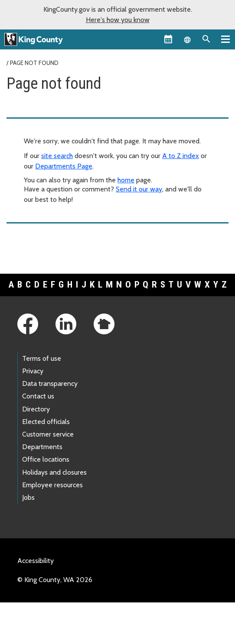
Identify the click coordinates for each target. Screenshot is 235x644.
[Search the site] (206, 39)
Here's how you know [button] (118, 20)
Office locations (46, 459)
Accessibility (36, 561)
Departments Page (64, 166)
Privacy (33, 371)
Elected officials (46, 422)
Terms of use (42, 358)
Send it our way (139, 189)
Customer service (48, 434)
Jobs (28, 497)
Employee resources (52, 485)
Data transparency (50, 383)
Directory (36, 409)
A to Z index (181, 156)
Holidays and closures (54, 472)
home (126, 180)
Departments (42, 447)
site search (57, 156)
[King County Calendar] (168, 39)
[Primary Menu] (225, 39)
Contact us (38, 396)
